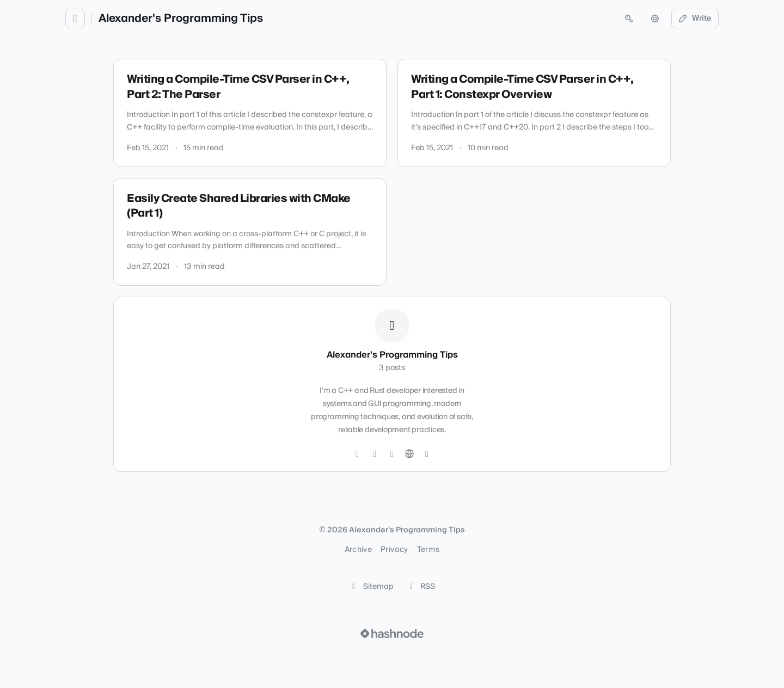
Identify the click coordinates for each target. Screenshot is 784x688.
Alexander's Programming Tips (181, 19)
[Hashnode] (427, 454)
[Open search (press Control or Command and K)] (629, 19)
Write (695, 19)
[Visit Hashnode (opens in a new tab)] (392, 634)
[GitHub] (375, 454)
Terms (428, 550)
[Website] (409, 454)
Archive (358, 550)
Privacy (394, 550)
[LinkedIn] (392, 454)
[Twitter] (357, 454)
